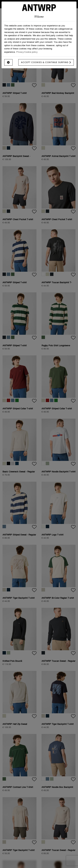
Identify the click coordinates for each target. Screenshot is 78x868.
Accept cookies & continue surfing (46, 62)
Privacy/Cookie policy (27, 52)
